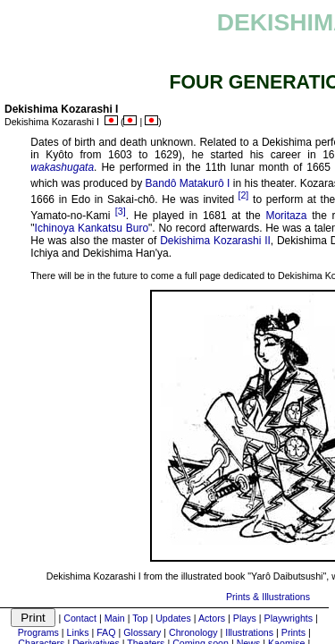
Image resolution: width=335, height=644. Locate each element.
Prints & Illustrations (268, 597)
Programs (38, 632)
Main (115, 618)
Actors (212, 618)
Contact (80, 618)
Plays (245, 618)
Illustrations (249, 632)
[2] (243, 195)
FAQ (106, 632)
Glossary (142, 632)
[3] (121, 211)
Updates (173, 618)
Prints (293, 632)
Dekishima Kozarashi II (215, 241)
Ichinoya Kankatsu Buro (92, 228)
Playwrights (289, 618)
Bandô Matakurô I (188, 183)
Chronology (193, 632)
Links (78, 632)
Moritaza (286, 216)
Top (140, 618)
